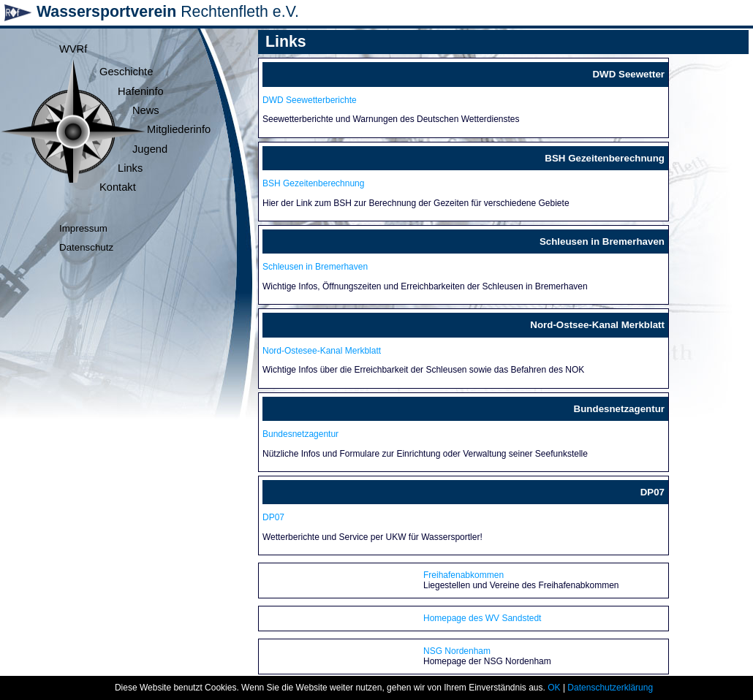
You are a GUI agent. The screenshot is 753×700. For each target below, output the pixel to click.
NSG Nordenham (457, 651)
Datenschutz (86, 247)
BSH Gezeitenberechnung (313, 183)
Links (130, 168)
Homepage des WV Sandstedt (482, 618)
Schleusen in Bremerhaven (315, 267)
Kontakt (118, 187)
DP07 (273, 517)
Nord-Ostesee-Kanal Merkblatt (322, 351)
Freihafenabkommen (463, 575)
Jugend (150, 149)
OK (554, 688)
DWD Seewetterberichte (310, 100)
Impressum (83, 228)
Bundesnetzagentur (300, 434)
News (146, 110)
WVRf (73, 49)
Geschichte (126, 72)
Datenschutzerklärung (610, 688)
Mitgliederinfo (179, 129)
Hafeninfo (141, 91)
